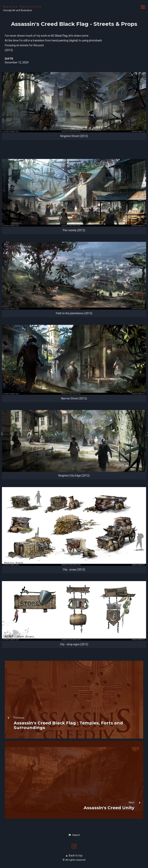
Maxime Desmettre (22, 7)
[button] (74, 835)
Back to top (74, 855)
